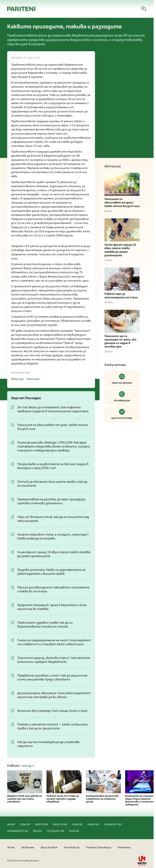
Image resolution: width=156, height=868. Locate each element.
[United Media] (142, 861)
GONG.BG (77, 825)
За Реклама (28, 848)
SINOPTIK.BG (60, 825)
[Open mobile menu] (144, 9)
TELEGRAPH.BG (55, 831)
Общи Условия (49, 848)
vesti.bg (28, 766)
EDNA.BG (25, 825)
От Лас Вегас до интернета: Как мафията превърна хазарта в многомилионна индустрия (53, 409)
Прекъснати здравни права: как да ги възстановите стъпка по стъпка (45, 625)
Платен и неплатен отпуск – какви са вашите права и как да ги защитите (52, 726)
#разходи (17, 379)
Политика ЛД (72, 848)
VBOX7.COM (41, 825)
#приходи (33, 379)
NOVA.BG (74, 831)
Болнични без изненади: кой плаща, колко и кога (52, 711)
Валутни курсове (122, 414)
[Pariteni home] (21, 9)
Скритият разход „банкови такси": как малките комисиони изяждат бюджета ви (54, 660)
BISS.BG (37, 831)
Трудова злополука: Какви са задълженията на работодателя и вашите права (51, 572)
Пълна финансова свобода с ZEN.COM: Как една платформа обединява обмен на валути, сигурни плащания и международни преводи (54, 446)
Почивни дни (122, 397)
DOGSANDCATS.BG (18, 831)
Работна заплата (122, 379)
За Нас (11, 848)
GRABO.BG (93, 825)
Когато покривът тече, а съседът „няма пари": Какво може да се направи (53, 537)
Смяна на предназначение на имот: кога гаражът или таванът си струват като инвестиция (54, 642)
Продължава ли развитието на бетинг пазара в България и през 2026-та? (53, 466)
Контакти (124, 848)
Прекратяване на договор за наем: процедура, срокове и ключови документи (52, 501)
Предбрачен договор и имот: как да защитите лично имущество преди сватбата (52, 677)
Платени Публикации (99, 848)
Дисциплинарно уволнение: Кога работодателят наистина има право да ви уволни (54, 695)
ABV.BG (11, 825)
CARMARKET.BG (113, 825)
